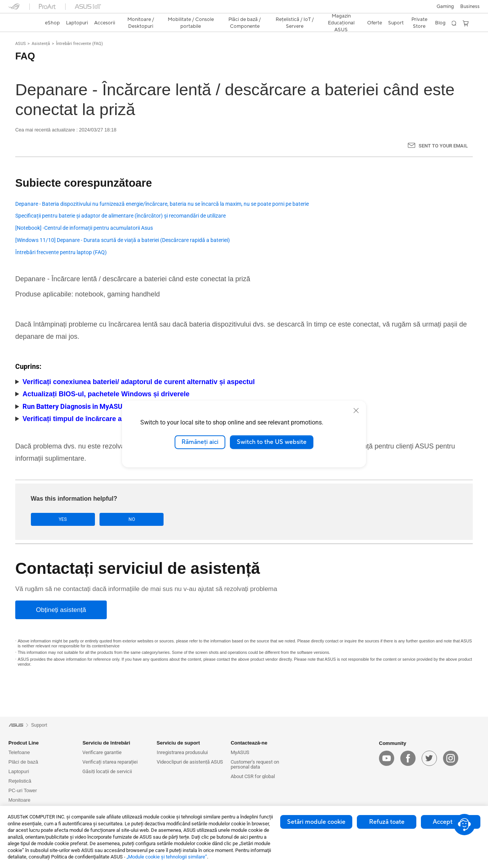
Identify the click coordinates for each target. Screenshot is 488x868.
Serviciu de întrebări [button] (106, 743)
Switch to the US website (272, 442)
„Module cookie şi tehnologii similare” (167, 857)
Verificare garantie (102, 752)
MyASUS (240, 752)
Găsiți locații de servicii (107, 771)
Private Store (419, 23)
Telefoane (19, 752)
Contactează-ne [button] (249, 743)
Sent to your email (443, 146)
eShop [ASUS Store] (52, 23)
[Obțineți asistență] (61, 610)
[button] (445, 6)
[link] (21, 23)
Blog (440, 23)
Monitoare (19, 800)
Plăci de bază (23, 762)
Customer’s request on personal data (255, 764)
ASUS (21, 44)
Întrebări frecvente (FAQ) (79, 44)
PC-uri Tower (23, 790)
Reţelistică (20, 781)
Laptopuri (19, 771)
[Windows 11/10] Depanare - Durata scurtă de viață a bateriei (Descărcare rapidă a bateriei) (123, 240)
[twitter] (429, 759)
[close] (356, 410)
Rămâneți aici (200, 442)
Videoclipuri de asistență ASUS (190, 762)
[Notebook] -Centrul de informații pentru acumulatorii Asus (84, 228)
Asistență (41, 44)
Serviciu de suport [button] (178, 743)
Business (470, 6)
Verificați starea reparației (110, 762)
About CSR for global (253, 776)
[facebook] (408, 759)
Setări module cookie (316, 822)
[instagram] (451, 759)
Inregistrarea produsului (182, 752)
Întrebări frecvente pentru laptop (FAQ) (61, 252)
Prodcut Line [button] (23, 743)
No (107, 520)
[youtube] (387, 759)
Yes (55, 520)
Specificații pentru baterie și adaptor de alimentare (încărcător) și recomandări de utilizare (120, 216)
